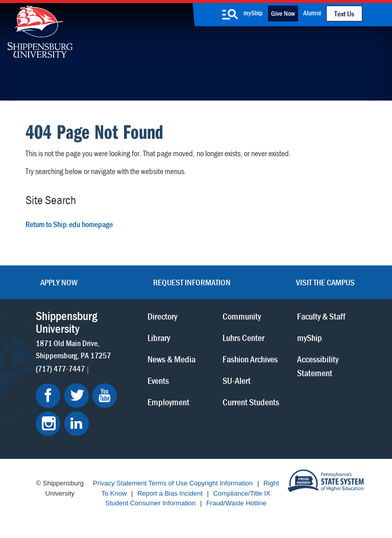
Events (158, 381)
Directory (162, 316)
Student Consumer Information (150, 503)
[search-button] (230, 14)
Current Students (251, 402)
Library (159, 338)
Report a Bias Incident (170, 493)
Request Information (192, 282)
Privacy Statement (120, 483)
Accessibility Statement (318, 366)
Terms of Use (168, 483)
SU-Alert (237, 381)
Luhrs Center (243, 338)
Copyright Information (221, 483)
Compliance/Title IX (241, 493)
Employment (168, 402)
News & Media (171, 359)
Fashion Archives (250, 359)
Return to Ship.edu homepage (69, 224)
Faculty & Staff (321, 316)
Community (242, 316)
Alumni (312, 13)
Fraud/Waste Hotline (236, 503)
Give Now (283, 13)
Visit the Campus (325, 282)
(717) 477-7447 (60, 369)
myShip (253, 13)
